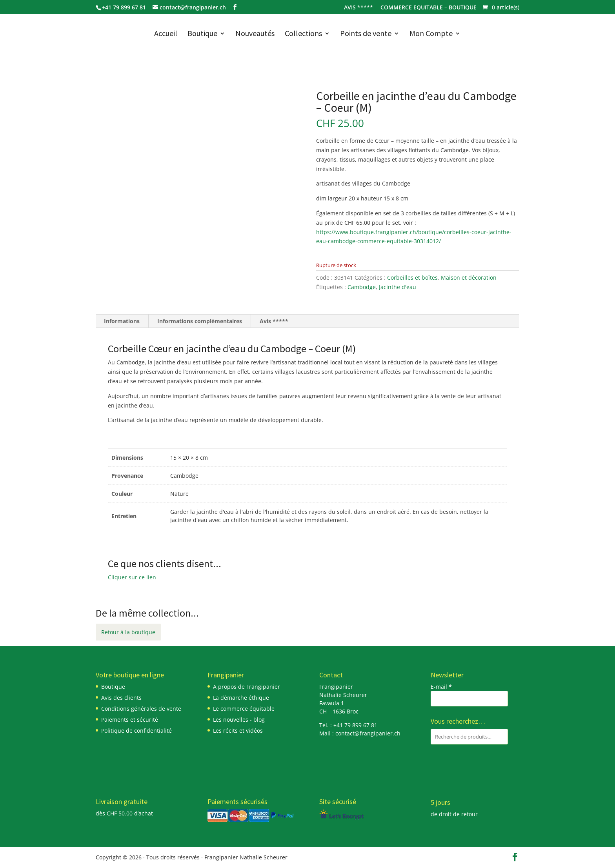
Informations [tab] (122, 321)
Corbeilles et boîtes (412, 278)
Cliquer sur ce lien (132, 577)
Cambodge (362, 287)
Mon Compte (431, 34)
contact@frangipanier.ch (368, 733)
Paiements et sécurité (130, 720)
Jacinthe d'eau (398, 287)
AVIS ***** (358, 8)
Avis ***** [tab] (274, 321)
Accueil (166, 34)
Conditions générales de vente (141, 709)
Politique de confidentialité (136, 731)
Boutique (202, 34)
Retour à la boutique (128, 632)
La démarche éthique (241, 698)
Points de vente (366, 34)
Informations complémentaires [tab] (200, 321)
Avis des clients (121, 698)
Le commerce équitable (244, 709)
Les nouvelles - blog (239, 720)
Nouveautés (255, 34)
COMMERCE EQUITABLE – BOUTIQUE (428, 8)
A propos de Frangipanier (247, 687)
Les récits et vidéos (238, 731)
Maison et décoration (469, 278)
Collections (303, 34)
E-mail (441, 687)
